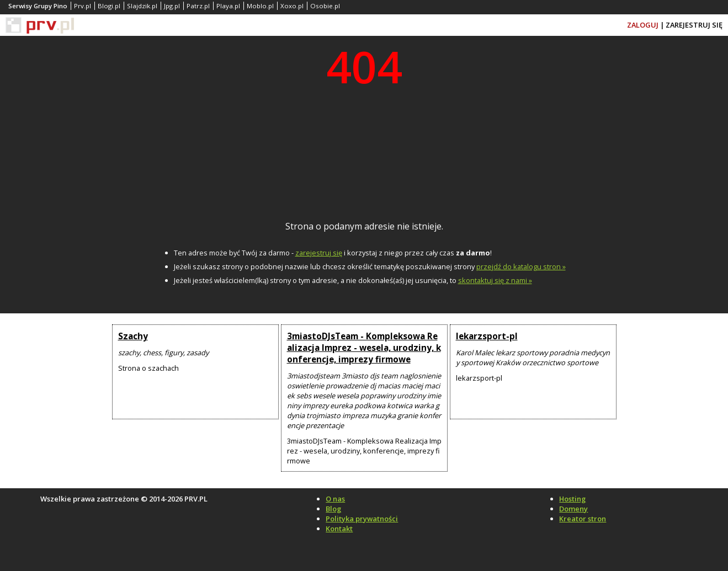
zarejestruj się (319, 253)
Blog (333, 509)
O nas (335, 499)
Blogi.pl (109, 6)
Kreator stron (583, 519)
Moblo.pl (260, 6)
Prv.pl (83, 6)
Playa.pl (228, 6)
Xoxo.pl (292, 6)
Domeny (573, 509)
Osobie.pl (325, 6)
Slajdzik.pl (142, 6)
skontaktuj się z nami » (495, 280)
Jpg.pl (172, 6)
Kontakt (339, 529)
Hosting (572, 499)
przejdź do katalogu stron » (521, 266)
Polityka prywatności (362, 519)
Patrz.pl (198, 6)
